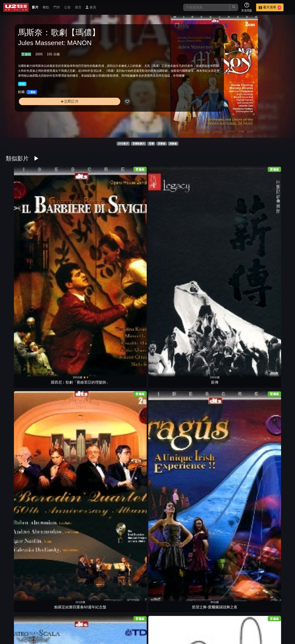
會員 (91, 7)
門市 (57, 7)
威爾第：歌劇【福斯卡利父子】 (93, 400)
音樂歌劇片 (139, 144)
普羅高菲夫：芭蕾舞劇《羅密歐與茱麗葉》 (166, 274)
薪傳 (57, 217)
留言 (78, 7)
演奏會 (173, 144)
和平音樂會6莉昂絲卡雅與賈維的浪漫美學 (166, 462)
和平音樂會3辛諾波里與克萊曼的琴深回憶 (274, 462)
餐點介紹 (161, 620)
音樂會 (162, 144)
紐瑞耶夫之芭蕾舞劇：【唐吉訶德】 (202, 337)
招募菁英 (241, 620)
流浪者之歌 (21, 405)
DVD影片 (123, 144)
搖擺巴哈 (93, 280)
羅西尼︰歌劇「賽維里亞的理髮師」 (21, 212)
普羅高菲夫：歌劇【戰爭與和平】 (129, 274)
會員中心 (281, 620)
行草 (129, 530)
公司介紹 (261, 620)
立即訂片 (50, 115)
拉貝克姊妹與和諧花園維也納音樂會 (57, 462)
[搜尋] (206, 7)
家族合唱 (238, 342)
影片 (35, 7)
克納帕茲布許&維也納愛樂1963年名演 (57, 525)
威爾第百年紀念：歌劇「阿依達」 (57, 400)
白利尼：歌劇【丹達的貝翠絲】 (238, 525)
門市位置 (181, 620)
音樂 (151, 144)
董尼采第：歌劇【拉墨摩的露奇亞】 (202, 212)
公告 (67, 7)
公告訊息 (201, 620)
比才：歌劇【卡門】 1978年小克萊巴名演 (129, 587)
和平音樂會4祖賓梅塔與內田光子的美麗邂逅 (202, 462)
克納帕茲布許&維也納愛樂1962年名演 (93, 525)
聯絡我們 (221, 620)
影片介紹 (141, 620)
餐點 (46, 7)
